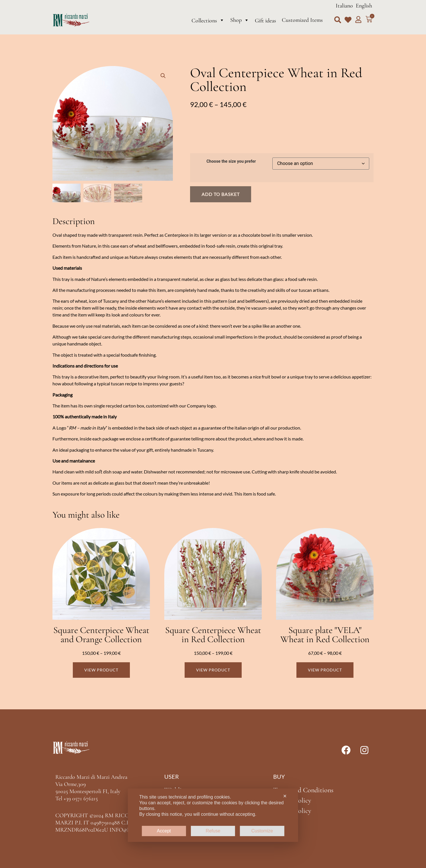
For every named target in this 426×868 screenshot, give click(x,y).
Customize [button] (262, 831)
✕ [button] (285, 796)
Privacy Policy (292, 800)
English (364, 6)
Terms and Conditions (303, 790)
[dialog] (213, 815)
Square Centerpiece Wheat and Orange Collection (101, 635)
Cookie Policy (292, 811)
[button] (338, 20)
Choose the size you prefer (231, 162)
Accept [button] (164, 831)
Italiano (344, 6)
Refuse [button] (213, 831)
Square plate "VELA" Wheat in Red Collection (325, 635)
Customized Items (302, 20)
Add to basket (221, 194)
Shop (240, 20)
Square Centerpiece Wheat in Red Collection (213, 635)
